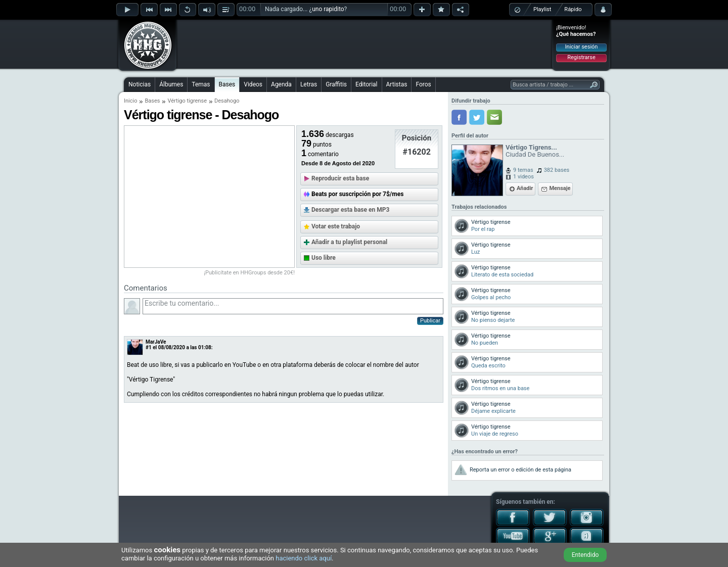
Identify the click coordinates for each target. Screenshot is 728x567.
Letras (309, 84)
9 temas (523, 170)
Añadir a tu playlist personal (349, 242)
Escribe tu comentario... (293, 306)
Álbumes (171, 84)
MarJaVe (156, 342)
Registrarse (581, 57)
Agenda (281, 84)
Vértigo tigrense (187, 101)
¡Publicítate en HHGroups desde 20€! (249, 273)
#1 (149, 347)
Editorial (366, 84)
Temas (201, 84)
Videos (253, 84)
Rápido (573, 9)
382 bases (557, 170)
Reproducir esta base (340, 178)
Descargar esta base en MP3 (350, 210)
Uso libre (324, 258)
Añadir (525, 188)
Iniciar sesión (582, 47)
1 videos (524, 177)
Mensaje (560, 188)
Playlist (542, 9)
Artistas (397, 84)
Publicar (430, 321)
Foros (423, 84)
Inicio (130, 101)
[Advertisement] (365, 44)
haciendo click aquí (304, 558)
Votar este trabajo (336, 226)
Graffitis (336, 84)
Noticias (140, 84)
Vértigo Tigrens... (531, 147)
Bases (227, 84)
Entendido (585, 555)
